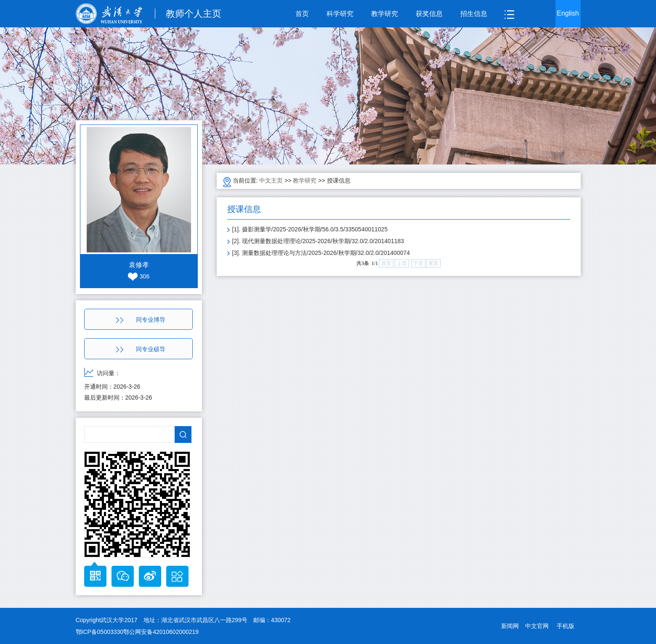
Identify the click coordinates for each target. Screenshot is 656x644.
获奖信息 (429, 14)
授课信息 (339, 180)
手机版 (566, 626)
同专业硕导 (141, 349)
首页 (302, 14)
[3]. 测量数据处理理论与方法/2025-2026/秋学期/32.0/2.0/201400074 (321, 253)
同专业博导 (141, 320)
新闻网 (510, 626)
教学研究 (385, 14)
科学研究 (340, 14)
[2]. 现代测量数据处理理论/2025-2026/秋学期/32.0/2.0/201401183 (318, 241)
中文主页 (271, 180)
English (568, 13)
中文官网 (537, 626)
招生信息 (474, 14)
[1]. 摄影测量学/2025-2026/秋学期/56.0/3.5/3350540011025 (310, 229)
